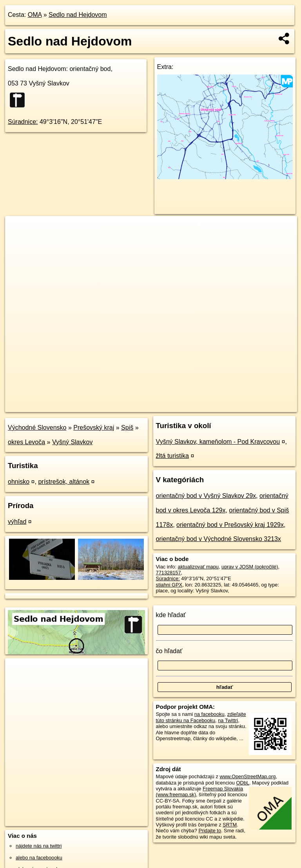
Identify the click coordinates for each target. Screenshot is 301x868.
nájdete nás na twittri (39, 846)
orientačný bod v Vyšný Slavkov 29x (206, 496)
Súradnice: (23, 122)
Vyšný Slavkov (72, 442)
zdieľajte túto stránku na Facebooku (201, 717)
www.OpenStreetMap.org (248, 776)
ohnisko (19, 482)
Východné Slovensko (37, 428)
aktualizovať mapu (198, 567)
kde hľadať (171, 615)
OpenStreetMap (164, 406)
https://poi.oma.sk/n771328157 (263, 406)
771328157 (169, 573)
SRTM (230, 825)
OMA (35, 15)
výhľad (17, 522)
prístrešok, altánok (64, 482)
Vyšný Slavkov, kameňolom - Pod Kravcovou (218, 442)
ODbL (242, 783)
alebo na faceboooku (39, 858)
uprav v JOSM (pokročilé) (250, 567)
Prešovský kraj (94, 428)
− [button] (19, 242)
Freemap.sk (205, 406)
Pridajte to (210, 831)
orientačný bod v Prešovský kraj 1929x (230, 525)
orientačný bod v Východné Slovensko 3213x (218, 539)
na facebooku (209, 714)
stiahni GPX (169, 585)
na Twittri (228, 720)
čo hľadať (169, 651)
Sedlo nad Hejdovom (78, 15)
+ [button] (19, 229)
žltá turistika (172, 456)
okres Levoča (26, 442)
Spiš (127, 428)
